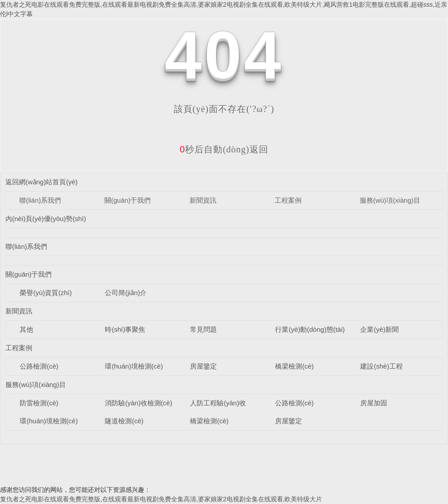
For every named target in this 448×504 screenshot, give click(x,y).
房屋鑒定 (203, 366)
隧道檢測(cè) (124, 421)
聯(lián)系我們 (40, 200)
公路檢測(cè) (39, 366)
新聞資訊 (203, 200)
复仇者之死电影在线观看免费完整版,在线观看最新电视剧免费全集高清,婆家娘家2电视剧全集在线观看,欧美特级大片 (161, 499)
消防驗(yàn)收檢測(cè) (138, 403)
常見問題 (203, 329)
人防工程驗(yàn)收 (218, 403)
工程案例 (288, 200)
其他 (26, 329)
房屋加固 (374, 403)
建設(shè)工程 (381, 366)
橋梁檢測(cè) (294, 366)
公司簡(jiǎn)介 (126, 293)
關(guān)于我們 (127, 200)
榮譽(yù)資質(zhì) (46, 293)
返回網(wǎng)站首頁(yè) (41, 182)
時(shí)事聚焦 (125, 329)
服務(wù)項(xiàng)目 (390, 200)
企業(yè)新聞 (379, 329)
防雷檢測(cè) (39, 403)
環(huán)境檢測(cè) (134, 366)
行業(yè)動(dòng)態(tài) (310, 329)
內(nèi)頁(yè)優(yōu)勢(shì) (46, 219)
